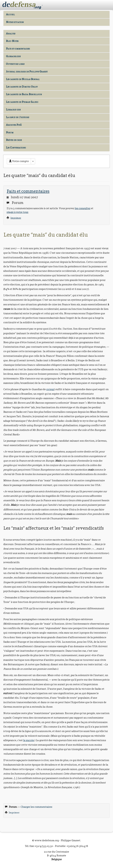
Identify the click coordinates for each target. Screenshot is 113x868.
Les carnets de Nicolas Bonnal (23, 79)
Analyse (11, 33)
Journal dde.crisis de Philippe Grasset (27, 71)
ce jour (50, 389)
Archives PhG (14, 125)
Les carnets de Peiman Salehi (22, 102)
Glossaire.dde (13, 56)
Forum (10, 132)
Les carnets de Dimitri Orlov (22, 87)
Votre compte (19, 161)
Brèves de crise (14, 140)
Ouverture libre (15, 64)
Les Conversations (16, 148)
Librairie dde (13, 109)
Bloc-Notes (12, 41)
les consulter (83, 208)
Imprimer (16, 218)
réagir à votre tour (17, 212)
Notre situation (15, 22)
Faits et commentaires (18, 49)
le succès (29, 740)
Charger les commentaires (36, 807)
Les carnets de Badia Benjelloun (24, 94)
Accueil (10, 14)
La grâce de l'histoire (18, 117)
